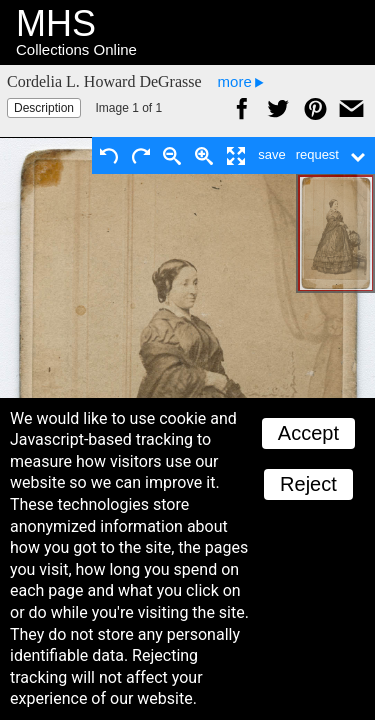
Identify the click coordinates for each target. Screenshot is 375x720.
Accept (308, 433)
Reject (308, 484)
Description (44, 108)
